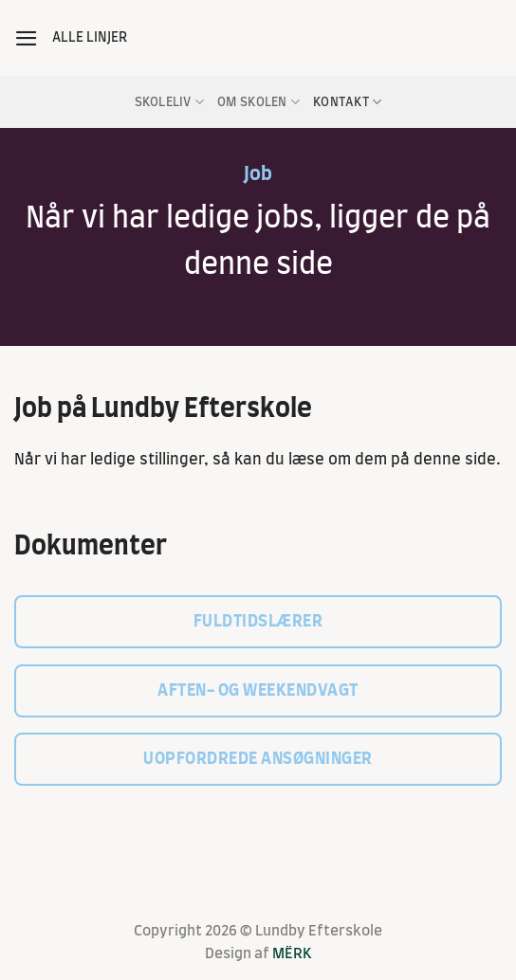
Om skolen (258, 102)
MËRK (292, 954)
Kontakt (347, 102)
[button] (27, 38)
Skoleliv (170, 102)
